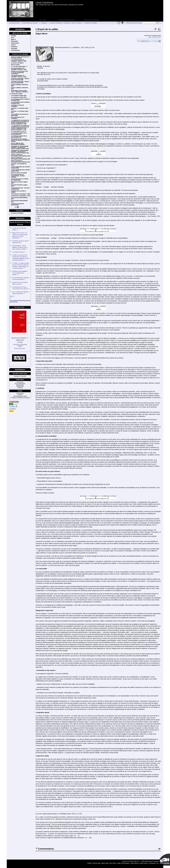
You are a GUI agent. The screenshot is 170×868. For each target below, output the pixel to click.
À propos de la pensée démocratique (18, 204)
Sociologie (14, 49)
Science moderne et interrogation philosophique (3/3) (20, 155)
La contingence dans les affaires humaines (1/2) (20, 103)
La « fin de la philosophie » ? (19, 67)
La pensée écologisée (17, 63)
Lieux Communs (44, 3)
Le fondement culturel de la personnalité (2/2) (19, 134)
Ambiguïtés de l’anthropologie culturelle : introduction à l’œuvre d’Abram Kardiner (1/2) (20, 152)
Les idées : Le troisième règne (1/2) (20, 112)
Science (13, 45)
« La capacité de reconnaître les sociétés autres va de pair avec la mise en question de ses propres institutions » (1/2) (20, 128)
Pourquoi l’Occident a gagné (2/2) (19, 183)
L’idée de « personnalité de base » (19, 164)
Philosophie (15, 41)
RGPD (90, 863)
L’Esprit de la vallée (91, 23)
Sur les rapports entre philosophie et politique (18, 144)
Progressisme (15, 43)
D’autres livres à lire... (20, 348)
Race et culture (15, 65)
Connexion (152, 863)
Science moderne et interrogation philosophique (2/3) (20, 158)
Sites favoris (135, 863)
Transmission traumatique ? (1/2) (21, 196)
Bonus (12, 296)
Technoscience (15, 50)
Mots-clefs (105, 863)
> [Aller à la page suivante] (24, 207)
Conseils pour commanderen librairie (20, 345)
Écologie (14, 36)
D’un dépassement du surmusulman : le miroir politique (18, 176)
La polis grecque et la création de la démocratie (20, 180)
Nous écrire (144, 863)
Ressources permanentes (67, 20)
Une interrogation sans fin (19, 131)
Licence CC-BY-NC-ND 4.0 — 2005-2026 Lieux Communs (141, 861)
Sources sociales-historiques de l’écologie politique (20, 58)
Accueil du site (14, 23)
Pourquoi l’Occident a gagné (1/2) (19, 186)
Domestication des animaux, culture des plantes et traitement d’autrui (20, 140)
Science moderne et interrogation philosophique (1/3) (20, 161)
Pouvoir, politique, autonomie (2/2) (20, 85)
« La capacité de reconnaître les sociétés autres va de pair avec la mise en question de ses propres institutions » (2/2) (20, 122)
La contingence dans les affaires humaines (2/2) (20, 100)
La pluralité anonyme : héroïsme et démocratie (20, 189)
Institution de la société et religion (18, 192)
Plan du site (97, 863)
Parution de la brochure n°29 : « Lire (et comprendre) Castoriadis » (20, 73)
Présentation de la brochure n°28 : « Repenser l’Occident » (20, 91)
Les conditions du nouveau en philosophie (20, 115)
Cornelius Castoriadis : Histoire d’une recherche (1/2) (20, 82)
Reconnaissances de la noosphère (18, 118)
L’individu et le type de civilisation (18, 106)
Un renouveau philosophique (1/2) (19, 201)
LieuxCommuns (156, 37)
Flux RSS (113, 863)
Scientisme (14, 47)
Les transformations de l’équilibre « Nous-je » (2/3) (19, 69)
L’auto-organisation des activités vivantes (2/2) (20, 167)
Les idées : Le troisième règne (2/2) (20, 109)
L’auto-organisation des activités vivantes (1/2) (20, 170)
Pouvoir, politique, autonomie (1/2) (20, 88)
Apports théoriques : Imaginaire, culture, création (66, 23)
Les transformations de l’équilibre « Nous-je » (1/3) (19, 76)
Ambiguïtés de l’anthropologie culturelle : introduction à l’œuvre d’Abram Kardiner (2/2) (20, 148)
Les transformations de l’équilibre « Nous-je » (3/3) (19, 61)
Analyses (44, 23)
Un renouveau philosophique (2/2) (19, 198)
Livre (13, 38)
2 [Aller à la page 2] (20, 207)
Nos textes (43, 20)
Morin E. (13, 40)
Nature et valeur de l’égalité (19, 173)
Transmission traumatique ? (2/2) (21, 194)
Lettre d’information (123, 863)
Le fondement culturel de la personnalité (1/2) (19, 137)
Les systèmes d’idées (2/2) (19, 96)
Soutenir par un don (164, 860)
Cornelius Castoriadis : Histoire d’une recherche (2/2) (20, 79)
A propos (19, 20)
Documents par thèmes (91, 20)
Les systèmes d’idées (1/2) (19, 97)
